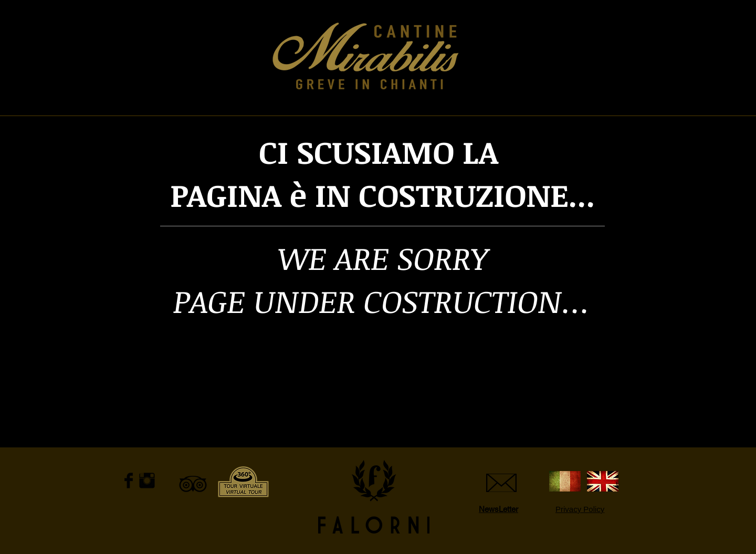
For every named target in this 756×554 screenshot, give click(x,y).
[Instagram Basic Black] (147, 480)
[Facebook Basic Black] (129, 480)
